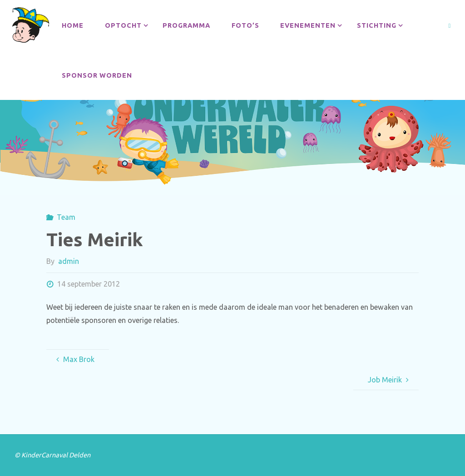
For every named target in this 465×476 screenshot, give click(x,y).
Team (66, 217)
